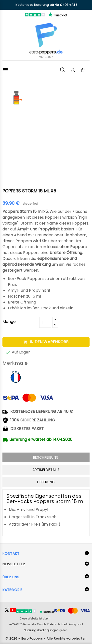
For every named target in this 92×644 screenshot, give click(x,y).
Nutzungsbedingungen (41, 630)
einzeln (67, 308)
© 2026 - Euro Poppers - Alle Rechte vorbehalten (46, 638)
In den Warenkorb (46, 342)
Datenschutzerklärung (62, 624)
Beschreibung (46, 457)
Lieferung (46, 482)
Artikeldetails (46, 470)
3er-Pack (42, 308)
